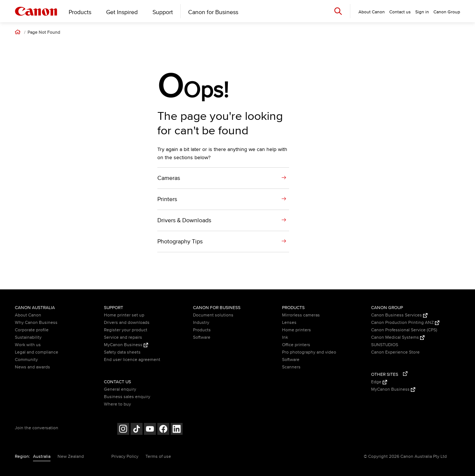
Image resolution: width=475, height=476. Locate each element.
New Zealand (71, 457)
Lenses (289, 323)
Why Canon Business (36, 323)
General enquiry (120, 389)
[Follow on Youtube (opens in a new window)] (150, 430)
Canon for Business (213, 12)
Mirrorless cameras (301, 315)
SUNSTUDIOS (385, 345)
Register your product (126, 330)
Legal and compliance (37, 352)
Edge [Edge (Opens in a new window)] (379, 382)
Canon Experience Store (395, 352)
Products (80, 12)
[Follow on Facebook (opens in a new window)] (163, 430)
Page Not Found (44, 33)
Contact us (400, 12)
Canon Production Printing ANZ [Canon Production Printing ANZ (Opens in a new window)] (405, 323)
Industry (201, 323)
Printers (167, 199)
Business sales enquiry (127, 397)
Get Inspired (122, 12)
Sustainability (28, 337)
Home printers (297, 330)
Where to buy (117, 404)
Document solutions (213, 315)
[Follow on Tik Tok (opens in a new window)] (137, 430)
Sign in (422, 12)
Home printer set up (124, 315)
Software (202, 337)
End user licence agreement (132, 360)
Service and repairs (123, 337)
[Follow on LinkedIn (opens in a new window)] (177, 430)
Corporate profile (32, 330)
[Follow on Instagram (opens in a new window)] (123, 430)
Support (163, 12)
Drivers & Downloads (184, 220)
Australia (42, 457)
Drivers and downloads (127, 323)
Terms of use (158, 457)
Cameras (169, 178)
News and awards (32, 367)
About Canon (28, 315)
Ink (285, 337)
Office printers (296, 345)
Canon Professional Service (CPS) (404, 330)
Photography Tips (180, 242)
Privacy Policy (125, 457)
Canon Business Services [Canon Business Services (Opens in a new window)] (399, 315)
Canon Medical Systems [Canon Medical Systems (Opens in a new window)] (398, 337)
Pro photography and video (309, 352)
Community (26, 360)
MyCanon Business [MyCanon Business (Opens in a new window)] (126, 345)
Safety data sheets (122, 352)
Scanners (291, 367)
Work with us (28, 345)
